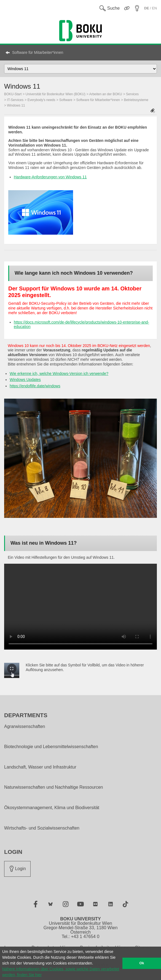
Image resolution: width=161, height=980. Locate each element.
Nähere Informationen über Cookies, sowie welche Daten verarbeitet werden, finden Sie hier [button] (61, 972)
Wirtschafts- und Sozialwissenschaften (42, 828)
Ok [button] (142, 963)
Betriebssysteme (136, 100)
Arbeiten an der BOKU (105, 94)
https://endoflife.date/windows (35, 386)
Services (132, 94)
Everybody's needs (41, 100)
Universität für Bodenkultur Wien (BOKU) (56, 94)
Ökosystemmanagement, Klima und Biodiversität (52, 808)
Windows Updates (25, 380)
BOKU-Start (13, 94)
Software (66, 100)
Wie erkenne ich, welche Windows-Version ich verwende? (59, 374)
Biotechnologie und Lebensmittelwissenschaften (51, 747)
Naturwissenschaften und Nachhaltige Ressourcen (53, 787)
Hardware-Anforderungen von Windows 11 (50, 177)
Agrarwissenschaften (25, 727)
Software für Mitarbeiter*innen (38, 52)
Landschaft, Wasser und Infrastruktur (40, 767)
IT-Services (15, 100)
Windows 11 (16, 105)
